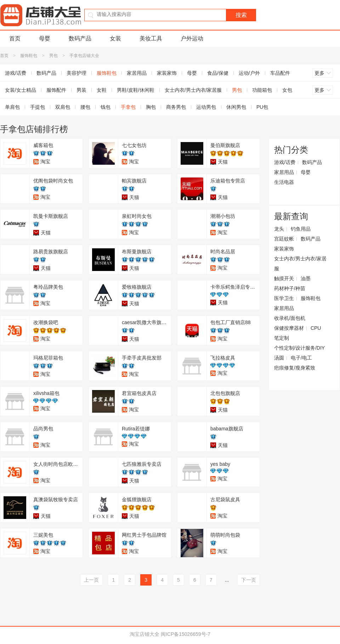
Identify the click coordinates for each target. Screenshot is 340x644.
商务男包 (176, 107)
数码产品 (80, 38)
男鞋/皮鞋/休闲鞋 (136, 90)
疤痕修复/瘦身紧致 (295, 368)
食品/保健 (218, 73)
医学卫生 (284, 298)
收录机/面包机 (290, 318)
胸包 (151, 107)
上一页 (91, 580)
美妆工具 (151, 38)
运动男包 (206, 107)
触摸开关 (284, 278)
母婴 (45, 38)
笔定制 (282, 338)
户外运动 (192, 38)
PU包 (262, 107)
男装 (81, 90)
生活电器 (284, 182)
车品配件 (280, 73)
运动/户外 (249, 73)
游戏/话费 (285, 162)
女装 (115, 38)
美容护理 (76, 73)
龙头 (279, 229)
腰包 (85, 107)
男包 (53, 56)
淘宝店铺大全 (144, 634)
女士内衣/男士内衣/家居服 (193, 90)
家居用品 (137, 73)
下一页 (249, 580)
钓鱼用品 (301, 229)
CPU (316, 328)
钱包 (106, 107)
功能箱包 (262, 90)
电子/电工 (301, 358)
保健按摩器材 (289, 328)
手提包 (38, 107)
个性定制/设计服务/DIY (299, 348)
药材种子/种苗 (290, 288)
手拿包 (128, 107)
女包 (287, 90)
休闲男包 (236, 107)
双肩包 (63, 107)
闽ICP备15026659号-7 (186, 634)
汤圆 (279, 358)
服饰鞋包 (29, 56)
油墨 (306, 278)
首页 (15, 38)
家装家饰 (167, 73)
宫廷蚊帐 (284, 239)
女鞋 (102, 90)
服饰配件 (56, 90)
